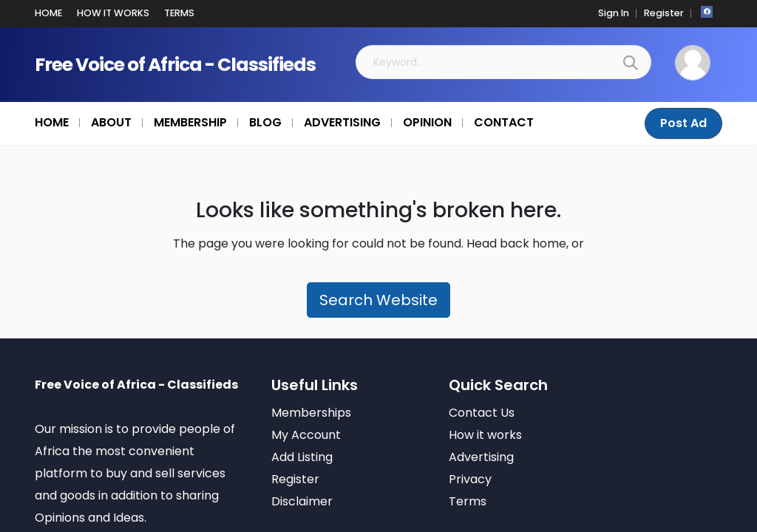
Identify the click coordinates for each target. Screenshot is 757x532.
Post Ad (683, 123)
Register (664, 13)
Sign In (614, 13)
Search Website (378, 300)
